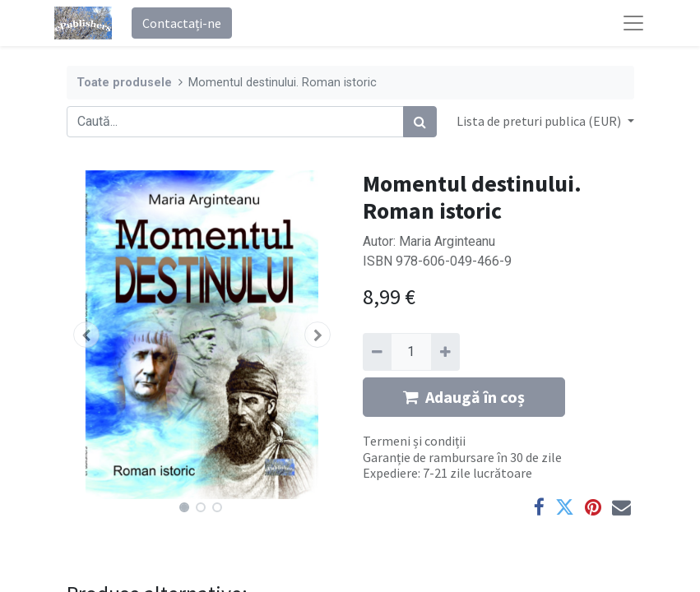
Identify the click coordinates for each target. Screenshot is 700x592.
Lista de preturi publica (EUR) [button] (540, 121)
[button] (87, 335)
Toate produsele (124, 83)
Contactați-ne (182, 23)
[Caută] (420, 122)
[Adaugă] (445, 352)
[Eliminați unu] (377, 352)
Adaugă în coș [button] (464, 397)
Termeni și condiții (414, 441)
